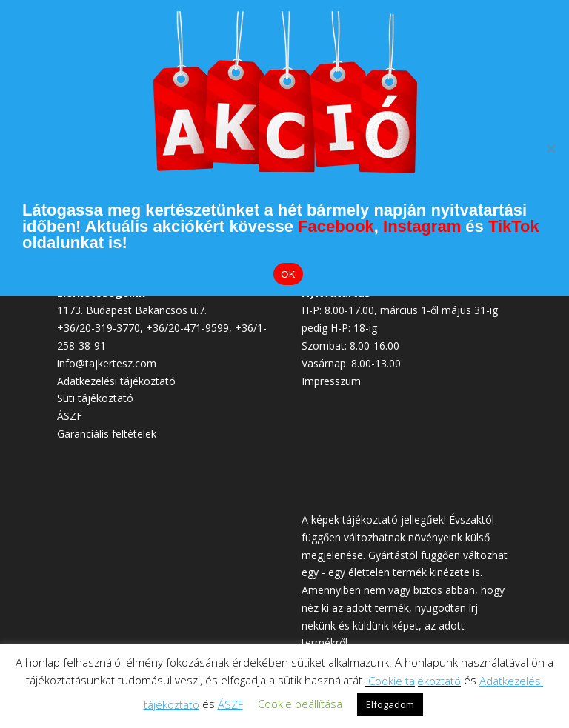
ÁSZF (70, 416)
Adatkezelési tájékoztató (116, 381)
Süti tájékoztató (95, 398)
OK (288, 274)
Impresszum (331, 381)
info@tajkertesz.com (107, 363)
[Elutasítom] (550, 148)
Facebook (336, 226)
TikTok (514, 226)
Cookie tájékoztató (415, 681)
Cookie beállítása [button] (300, 704)
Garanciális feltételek (107, 434)
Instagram (422, 226)
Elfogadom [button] (390, 704)
